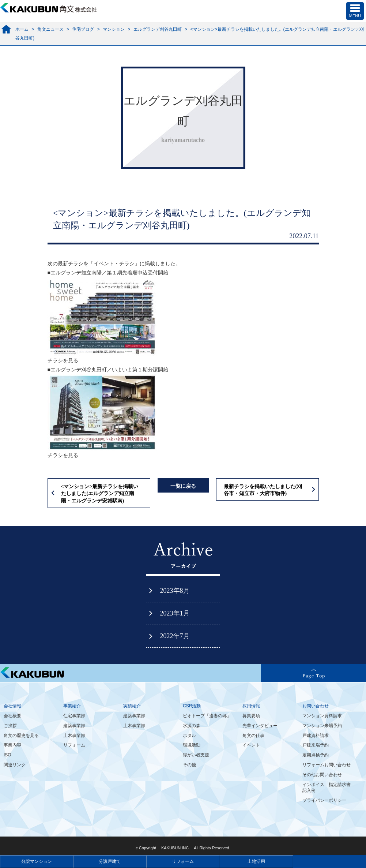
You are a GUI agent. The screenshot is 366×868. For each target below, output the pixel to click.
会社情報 (12, 706)
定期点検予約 (316, 755)
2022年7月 (175, 636)
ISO (7, 755)
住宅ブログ (83, 29)
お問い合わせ (316, 706)
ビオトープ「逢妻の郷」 (207, 716)
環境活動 (192, 745)
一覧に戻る (183, 486)
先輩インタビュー (260, 726)
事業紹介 (72, 706)
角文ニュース (50, 29)
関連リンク (15, 765)
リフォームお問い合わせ (327, 765)
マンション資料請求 (322, 716)
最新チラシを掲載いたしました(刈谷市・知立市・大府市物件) (263, 490)
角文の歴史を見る (21, 736)
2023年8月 (175, 591)
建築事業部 (74, 726)
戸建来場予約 (316, 745)
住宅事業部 (74, 716)
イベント (251, 745)
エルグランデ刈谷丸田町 (158, 29)
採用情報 (251, 706)
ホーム (22, 29)
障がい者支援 (196, 755)
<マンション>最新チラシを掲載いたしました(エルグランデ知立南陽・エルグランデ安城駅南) (100, 494)
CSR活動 (192, 706)
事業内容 (12, 745)
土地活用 (256, 861)
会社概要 (12, 716)
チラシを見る (63, 360)
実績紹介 (132, 706)
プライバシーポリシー (324, 800)
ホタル (189, 736)
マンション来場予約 (322, 726)
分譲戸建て (110, 861)
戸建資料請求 (316, 736)
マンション (114, 29)
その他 (189, 765)
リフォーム (74, 745)
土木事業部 (74, 736)
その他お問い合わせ (322, 775)
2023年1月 (175, 613)
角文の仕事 (253, 736)
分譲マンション (37, 861)
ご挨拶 (10, 726)
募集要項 (251, 716)
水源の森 (192, 726)
